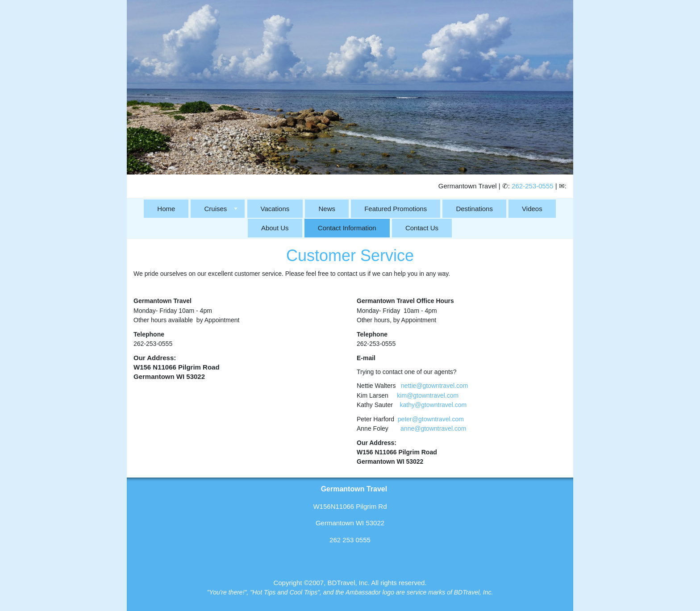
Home (166, 209)
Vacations (275, 209)
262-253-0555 (532, 186)
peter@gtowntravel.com (431, 419)
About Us (275, 228)
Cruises (215, 209)
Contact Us (422, 228)
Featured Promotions (396, 209)
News (327, 209)
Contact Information (347, 228)
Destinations (474, 209)
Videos (532, 209)
